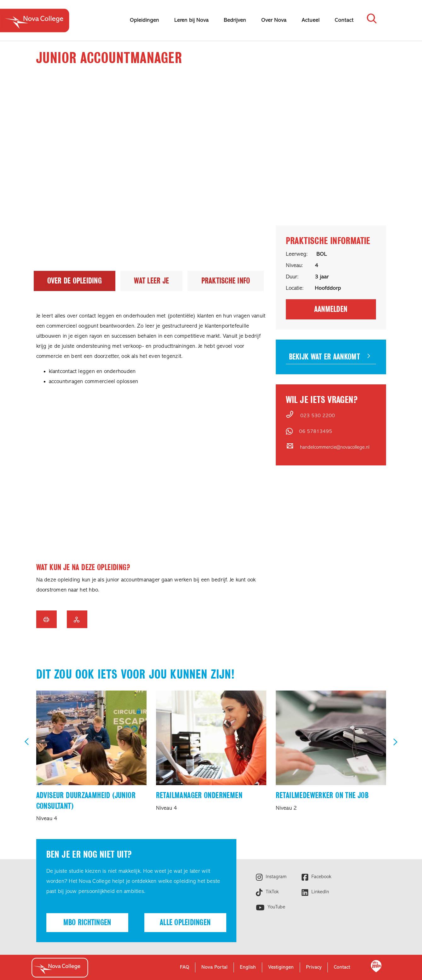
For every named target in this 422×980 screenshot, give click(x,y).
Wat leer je (151, 281)
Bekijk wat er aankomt (324, 357)
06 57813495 (316, 432)
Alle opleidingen (185, 922)
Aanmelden (331, 309)
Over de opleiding (75, 281)
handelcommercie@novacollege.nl (335, 447)
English (248, 967)
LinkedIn (319, 892)
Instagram (275, 877)
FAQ (185, 967)
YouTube (276, 907)
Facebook (321, 877)
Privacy (314, 967)
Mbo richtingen (87, 922)
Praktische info (226, 281)
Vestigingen (281, 967)
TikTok (271, 892)
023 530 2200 (318, 416)
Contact (342, 967)
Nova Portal (214, 967)
